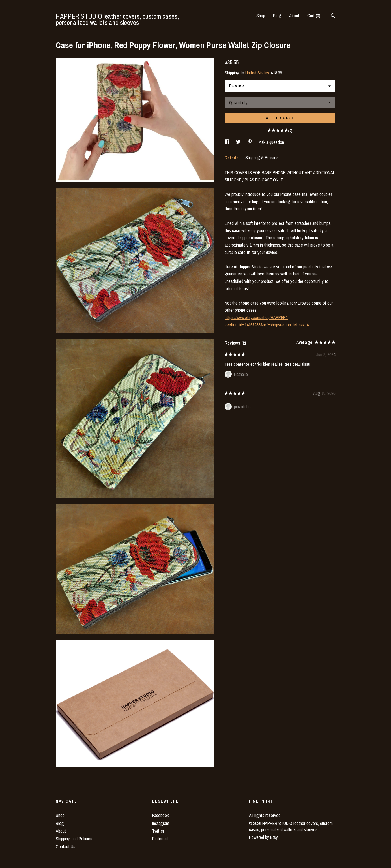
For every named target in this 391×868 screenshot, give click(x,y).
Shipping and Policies (74, 839)
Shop (261, 16)
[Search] (333, 16)
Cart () (314, 16)
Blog (277, 16)
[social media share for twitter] (239, 142)
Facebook (160, 815)
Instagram (161, 823)
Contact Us (65, 846)
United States (257, 73)
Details (232, 157)
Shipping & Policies (262, 157)
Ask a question (271, 142)
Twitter (158, 831)
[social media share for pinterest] (250, 142)
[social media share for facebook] (227, 142)
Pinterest (160, 839)
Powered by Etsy (263, 837)
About (294, 16)
